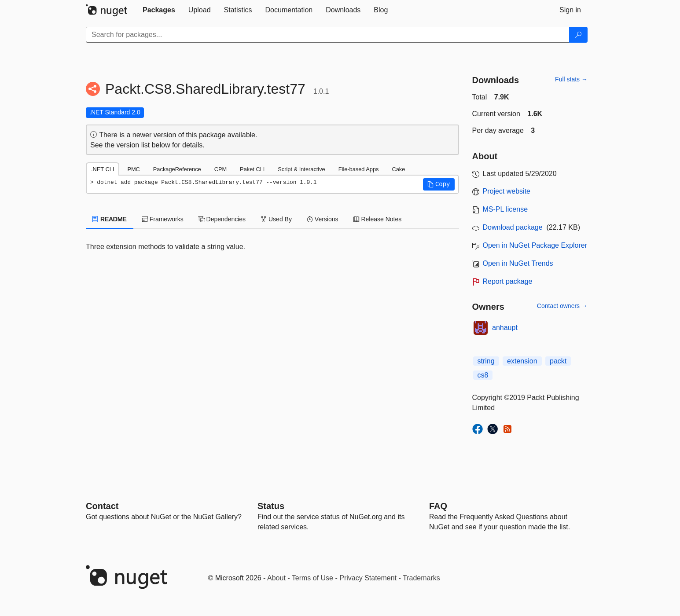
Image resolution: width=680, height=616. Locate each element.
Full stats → (571, 79)
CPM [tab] (221, 169)
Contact (102, 506)
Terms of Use (312, 578)
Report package (508, 281)
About (276, 578)
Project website (507, 191)
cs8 (483, 375)
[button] (439, 184)
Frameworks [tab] (163, 219)
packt (558, 361)
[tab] (159, 10)
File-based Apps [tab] (359, 169)
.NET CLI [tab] (103, 169)
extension (522, 361)
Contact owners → (562, 306)
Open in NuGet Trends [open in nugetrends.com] (518, 263)
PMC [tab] (133, 169)
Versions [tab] (323, 219)
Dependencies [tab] (222, 219)
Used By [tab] (276, 219)
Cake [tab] (398, 169)
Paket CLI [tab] (252, 169)
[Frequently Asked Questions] (438, 506)
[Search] (578, 35)
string (486, 361)
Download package (513, 227)
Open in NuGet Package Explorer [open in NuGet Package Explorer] (535, 245)
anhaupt (505, 328)
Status (271, 506)
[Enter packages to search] (328, 35)
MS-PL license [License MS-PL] (505, 209)
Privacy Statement (368, 578)
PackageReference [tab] (177, 169)
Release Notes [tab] (378, 219)
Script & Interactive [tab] (301, 169)
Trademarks (421, 578)
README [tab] (110, 219)
